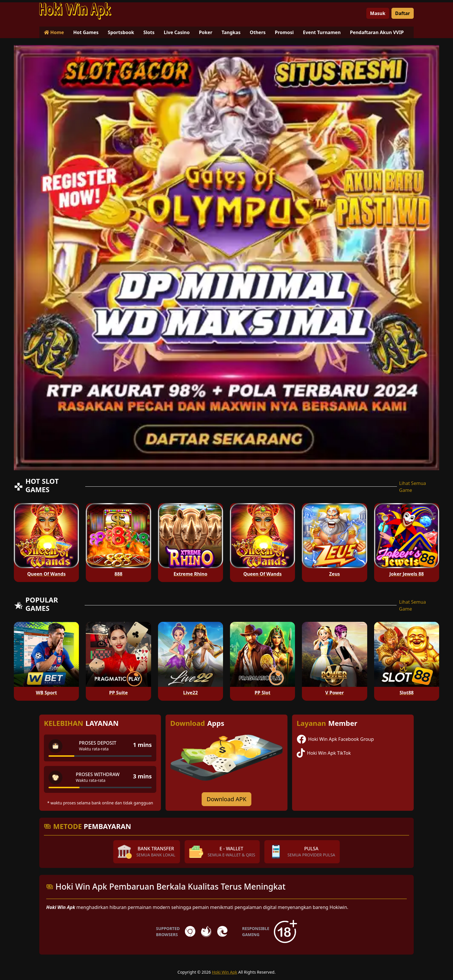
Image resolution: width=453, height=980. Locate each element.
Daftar (403, 13)
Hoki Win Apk (224, 972)
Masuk (378, 13)
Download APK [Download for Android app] (226, 799)
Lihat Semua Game (413, 487)
